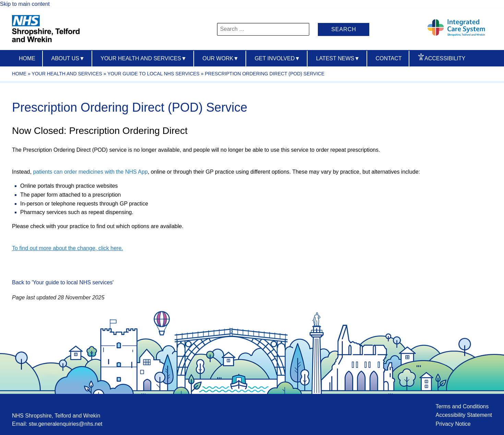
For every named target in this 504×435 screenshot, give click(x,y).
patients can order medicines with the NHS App (90, 172)
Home (27, 58)
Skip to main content (25, 4)
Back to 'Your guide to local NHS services (62, 282)
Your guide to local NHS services (153, 74)
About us (68, 58)
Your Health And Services (143, 58)
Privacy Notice (453, 424)
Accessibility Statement (464, 415)
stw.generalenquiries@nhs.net (66, 424)
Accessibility (445, 58)
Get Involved (278, 58)
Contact (388, 58)
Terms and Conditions (462, 406)
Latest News (338, 58)
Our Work (221, 58)
